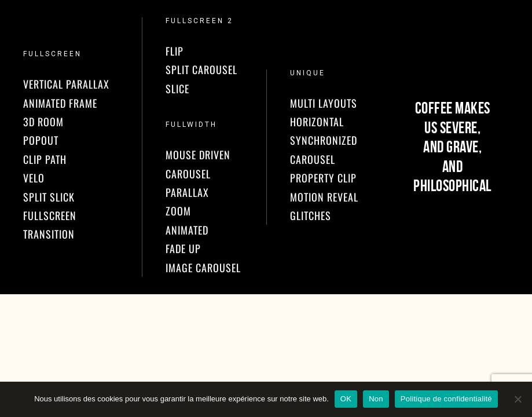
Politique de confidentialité (446, 399)
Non (376, 399)
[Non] (518, 399)
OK (346, 399)
